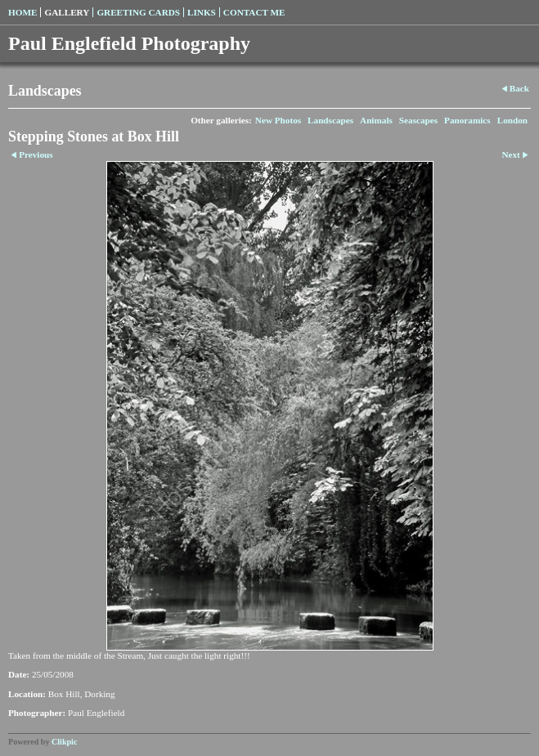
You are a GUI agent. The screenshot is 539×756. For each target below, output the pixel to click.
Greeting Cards (138, 12)
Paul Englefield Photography (129, 43)
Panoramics (467, 120)
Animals (376, 120)
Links (202, 12)
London (512, 120)
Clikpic (64, 742)
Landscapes (330, 120)
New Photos (278, 120)
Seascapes (418, 120)
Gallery (67, 12)
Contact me (254, 12)
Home (22, 12)
